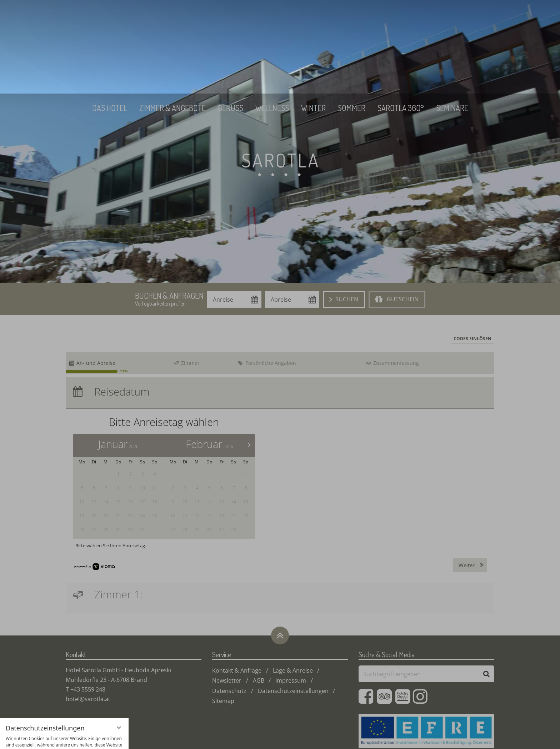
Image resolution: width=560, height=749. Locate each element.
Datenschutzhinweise (50, 738)
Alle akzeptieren (64, 696)
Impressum (89, 738)
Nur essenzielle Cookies (64, 712)
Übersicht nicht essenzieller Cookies (64, 726)
